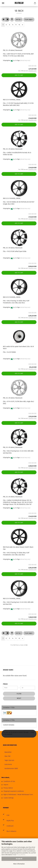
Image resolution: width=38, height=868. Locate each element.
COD (8, 815)
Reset (19, 698)
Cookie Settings (9, 798)
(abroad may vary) (25, 60)
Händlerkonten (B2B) (11, 769)
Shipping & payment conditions (14, 791)
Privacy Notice (21, 855)
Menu (3, 3)
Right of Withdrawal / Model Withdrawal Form (18, 795)
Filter (19, 694)
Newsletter (8, 752)
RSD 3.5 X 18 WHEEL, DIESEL (12, 100)
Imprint (6, 785)
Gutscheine (8, 764)
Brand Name (8, 670)
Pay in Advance (11, 831)
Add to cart (19, 75)
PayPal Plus (10, 821)
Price (5, 684)
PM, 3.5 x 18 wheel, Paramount (13, 50)
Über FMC (8, 756)
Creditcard (10, 826)
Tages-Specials (9, 760)
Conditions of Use (9, 781)
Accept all (19, 859)
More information (19, 864)
